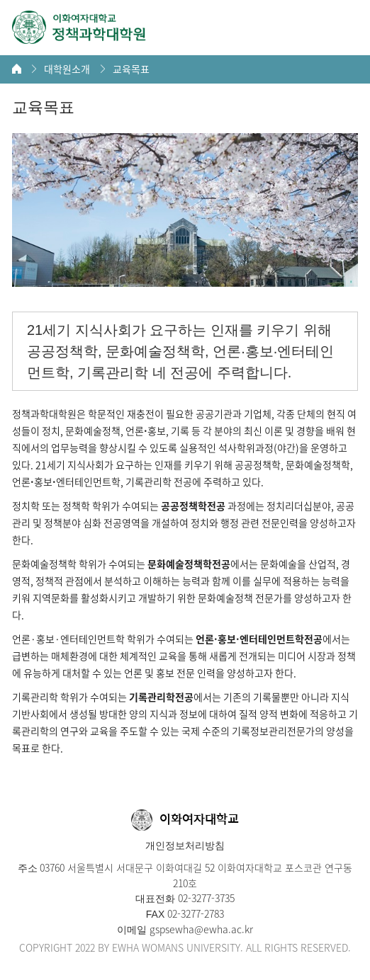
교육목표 (131, 69)
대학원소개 (67, 69)
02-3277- (195, 898)
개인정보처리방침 (185, 845)
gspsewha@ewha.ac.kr (200, 929)
